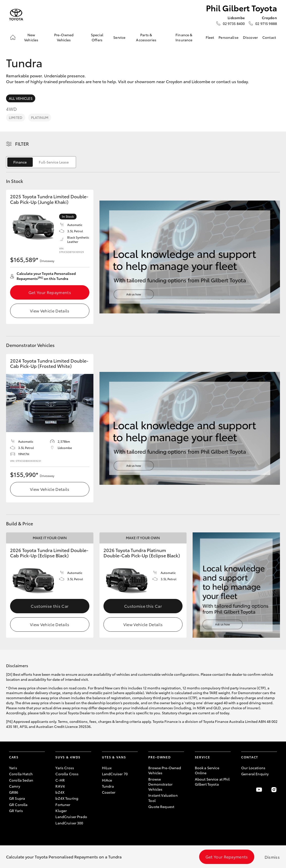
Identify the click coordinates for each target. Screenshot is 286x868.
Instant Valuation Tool (163, 798)
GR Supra (17, 798)
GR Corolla (18, 805)
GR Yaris (16, 811)
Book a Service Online (207, 770)
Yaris (13, 768)
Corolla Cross (67, 774)
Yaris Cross (65, 768)
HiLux (107, 768)
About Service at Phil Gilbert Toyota (212, 782)
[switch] (41, 162)
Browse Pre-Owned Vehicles (165, 770)
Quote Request (161, 807)
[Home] (13, 37)
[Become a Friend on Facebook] (244, 790)
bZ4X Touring (67, 798)
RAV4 (60, 786)
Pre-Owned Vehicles (64, 37)
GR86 (14, 792)
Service (119, 37)
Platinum (40, 117)
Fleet (210, 37)
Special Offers (97, 37)
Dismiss (272, 857)
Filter (22, 144)
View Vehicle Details (50, 311)
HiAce (107, 780)
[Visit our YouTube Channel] (259, 790)
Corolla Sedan (21, 780)
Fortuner (63, 805)
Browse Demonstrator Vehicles (160, 784)
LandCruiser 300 (69, 823)
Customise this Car (50, 606)
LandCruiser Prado (71, 817)
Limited (16, 117)
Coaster (109, 792)
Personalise (228, 37)
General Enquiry (255, 774)
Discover (250, 37)
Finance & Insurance (184, 37)
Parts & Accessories (146, 37)
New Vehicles (31, 37)
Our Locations (253, 768)
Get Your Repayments (50, 292)
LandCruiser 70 (115, 774)
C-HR (60, 780)
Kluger (61, 811)
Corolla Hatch (21, 774)
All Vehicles (21, 98)
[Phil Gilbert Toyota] (16, 15)
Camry (15, 786)
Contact (269, 37)
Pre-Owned (159, 757)
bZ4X (60, 792)
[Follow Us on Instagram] (274, 790)
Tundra (108, 786)
